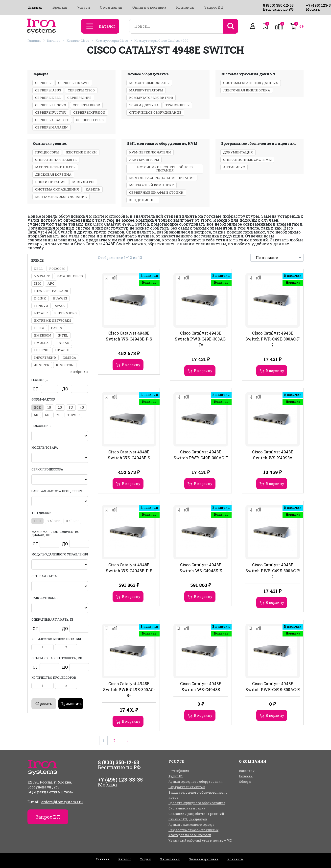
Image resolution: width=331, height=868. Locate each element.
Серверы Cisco (81, 90)
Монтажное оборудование (61, 197)
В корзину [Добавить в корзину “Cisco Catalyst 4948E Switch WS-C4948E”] (203, 715)
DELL (38, 269)
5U (36, 415)
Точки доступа (144, 105)
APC (51, 283)
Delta (39, 328)
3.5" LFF (72, 521)
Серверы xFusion (89, 112)
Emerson (43, 335)
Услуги (84, 7)
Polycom (57, 269)
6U (47, 415)
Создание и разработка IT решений (196, 814)
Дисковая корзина (53, 174)
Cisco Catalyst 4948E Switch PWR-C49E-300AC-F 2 (272, 339)
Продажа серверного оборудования (197, 803)
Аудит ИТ (176, 776)
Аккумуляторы (144, 160)
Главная (35, 7)
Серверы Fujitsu (51, 112)
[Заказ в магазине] (277, 258)
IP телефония (179, 771)
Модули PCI (83, 182)
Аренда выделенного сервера (191, 825)
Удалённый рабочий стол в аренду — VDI (200, 840)
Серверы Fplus (90, 120)
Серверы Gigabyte (52, 120)
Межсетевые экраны (149, 83)
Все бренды (79, 372)
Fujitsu (41, 350)
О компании (111, 7)
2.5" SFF (54, 521)
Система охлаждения (57, 189)
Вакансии (247, 771)
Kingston (65, 365)
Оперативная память (56, 160)
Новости (246, 776)
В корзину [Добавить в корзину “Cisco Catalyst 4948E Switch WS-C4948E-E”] (203, 597)
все (37, 407)
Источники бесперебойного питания (165, 169)
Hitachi (62, 350)
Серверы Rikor (86, 105)
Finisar (62, 343)
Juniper (42, 365)
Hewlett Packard (51, 291)
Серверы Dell (48, 98)
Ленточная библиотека (247, 90)
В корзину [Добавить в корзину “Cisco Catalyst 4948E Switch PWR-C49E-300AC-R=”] (131, 721)
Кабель (93, 189)
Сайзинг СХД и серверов (188, 819)
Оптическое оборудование (155, 112)
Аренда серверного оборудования (195, 782)
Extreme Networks (53, 320)
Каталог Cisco (78, 41)
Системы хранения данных (251, 83)
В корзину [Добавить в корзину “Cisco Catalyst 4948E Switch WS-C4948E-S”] (131, 484)
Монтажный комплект (152, 185)
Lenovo (41, 306)
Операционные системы (247, 160)
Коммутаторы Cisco (112, 41)
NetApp (41, 313)
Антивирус (234, 167)
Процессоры (47, 152)
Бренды (60, 7)
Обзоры (245, 782)
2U (60, 407)
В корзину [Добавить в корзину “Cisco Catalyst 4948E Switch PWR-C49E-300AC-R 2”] (275, 603)
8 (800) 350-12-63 (278, 5)
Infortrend (45, 358)
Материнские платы (55, 167)
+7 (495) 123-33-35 (120, 780)
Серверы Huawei (74, 83)
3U (71, 407)
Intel (63, 335)
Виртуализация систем (187, 787)
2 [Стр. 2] (116, 740)
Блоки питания (50, 182)
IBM (37, 283)
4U (82, 407)
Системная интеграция (187, 808)
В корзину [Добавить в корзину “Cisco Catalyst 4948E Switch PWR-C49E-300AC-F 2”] (275, 371)
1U (49, 407)
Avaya (60, 306)
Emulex (41, 343)
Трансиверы (177, 105)
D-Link (40, 298)
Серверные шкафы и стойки (156, 192)
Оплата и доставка (149, 7)
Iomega (69, 358)
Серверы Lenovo (51, 105)
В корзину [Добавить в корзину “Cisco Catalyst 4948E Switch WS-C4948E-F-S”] (131, 365)
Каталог (54, 41)
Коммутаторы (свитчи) (151, 98)
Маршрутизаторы (146, 90)
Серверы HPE (79, 98)
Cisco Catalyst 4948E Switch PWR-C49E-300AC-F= (201, 339)
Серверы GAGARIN (51, 127)
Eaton (57, 328)
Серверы (43, 83)
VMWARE (42, 276)
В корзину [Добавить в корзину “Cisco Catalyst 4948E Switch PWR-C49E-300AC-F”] (203, 484)
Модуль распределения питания (162, 178)
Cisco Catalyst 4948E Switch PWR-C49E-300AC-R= (129, 689)
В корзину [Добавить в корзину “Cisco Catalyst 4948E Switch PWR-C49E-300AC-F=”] (203, 371)
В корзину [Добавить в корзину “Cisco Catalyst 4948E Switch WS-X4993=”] (275, 484)
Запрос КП (214, 7)
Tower (73, 415)
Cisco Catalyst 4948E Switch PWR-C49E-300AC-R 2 (273, 571)
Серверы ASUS (48, 90)
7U (58, 415)
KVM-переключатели (150, 152)
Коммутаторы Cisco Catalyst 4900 (161, 41)
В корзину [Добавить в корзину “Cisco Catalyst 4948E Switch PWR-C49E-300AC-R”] (275, 715)
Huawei (60, 298)
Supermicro (66, 313)
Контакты (185, 7)
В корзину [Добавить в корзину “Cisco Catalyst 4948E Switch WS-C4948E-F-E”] (131, 597)
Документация (238, 152)
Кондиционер (143, 200)
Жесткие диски (81, 152)
